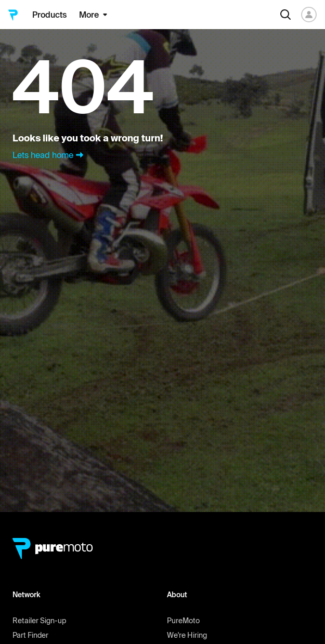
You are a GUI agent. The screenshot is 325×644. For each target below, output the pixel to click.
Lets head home (49, 155)
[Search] (285, 15)
